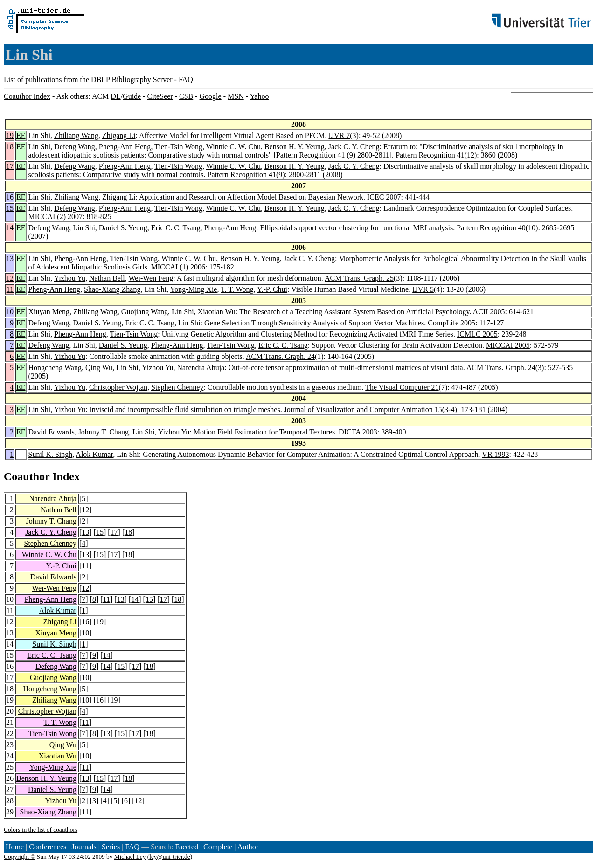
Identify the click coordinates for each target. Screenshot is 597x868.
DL (115, 96)
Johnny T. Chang (104, 432)
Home (15, 847)
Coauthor (27, 476)
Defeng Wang (75, 147)
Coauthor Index (27, 96)
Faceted (187, 847)
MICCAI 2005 (508, 345)
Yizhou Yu (70, 278)
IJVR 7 (339, 135)
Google (211, 96)
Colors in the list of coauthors (41, 830)
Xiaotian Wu (217, 312)
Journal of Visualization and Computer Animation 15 (363, 410)
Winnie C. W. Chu (233, 147)
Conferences (48, 847)
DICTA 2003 (358, 432)
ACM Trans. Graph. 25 (359, 278)
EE (21, 135)
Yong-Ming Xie (193, 289)
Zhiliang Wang (76, 135)
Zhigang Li (119, 135)
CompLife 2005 (451, 323)
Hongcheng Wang (55, 368)
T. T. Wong (237, 289)
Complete (218, 847)
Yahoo (259, 96)
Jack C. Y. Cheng (354, 147)
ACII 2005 (489, 312)
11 (10, 289)
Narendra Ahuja (201, 368)
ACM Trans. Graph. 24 (280, 356)
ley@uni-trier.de (170, 857)
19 (10, 135)
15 (10, 208)
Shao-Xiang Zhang (112, 289)
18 (10, 147)
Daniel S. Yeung (123, 228)
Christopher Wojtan (118, 387)
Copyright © (20, 857)
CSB (186, 96)
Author (248, 847)
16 (10, 197)
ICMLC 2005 (477, 334)
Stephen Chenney (177, 387)
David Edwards (52, 432)
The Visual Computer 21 (402, 387)
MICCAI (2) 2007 (56, 217)
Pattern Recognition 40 (491, 228)
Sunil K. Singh (51, 454)
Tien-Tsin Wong (178, 147)
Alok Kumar (94, 454)
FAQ (186, 79)
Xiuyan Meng (49, 312)
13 (10, 258)
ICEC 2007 (384, 197)
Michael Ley (130, 857)
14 (10, 228)
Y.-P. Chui (272, 289)
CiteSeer (160, 96)
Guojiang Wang (145, 312)
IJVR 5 (423, 289)
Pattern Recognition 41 (430, 155)
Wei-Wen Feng (151, 278)
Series (111, 847)
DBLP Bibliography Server (132, 79)
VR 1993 (495, 454)
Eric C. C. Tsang (176, 228)
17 (10, 166)
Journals (84, 847)
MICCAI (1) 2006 (178, 267)
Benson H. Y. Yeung (295, 147)
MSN (236, 96)
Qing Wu (99, 368)
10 (10, 312)
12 (10, 278)
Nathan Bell (107, 278)
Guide (132, 96)
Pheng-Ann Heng (125, 147)
